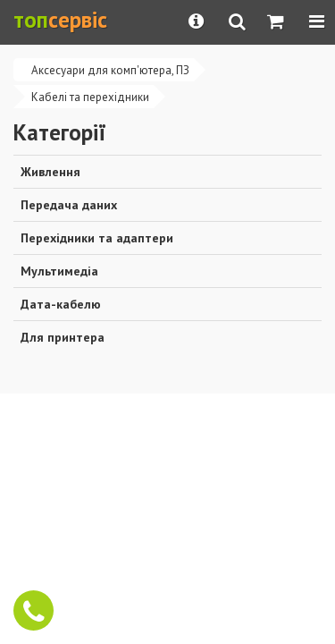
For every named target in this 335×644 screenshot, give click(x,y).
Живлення (50, 172)
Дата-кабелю (61, 304)
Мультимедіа (59, 271)
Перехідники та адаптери (97, 238)
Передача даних (69, 205)
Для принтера (63, 337)
